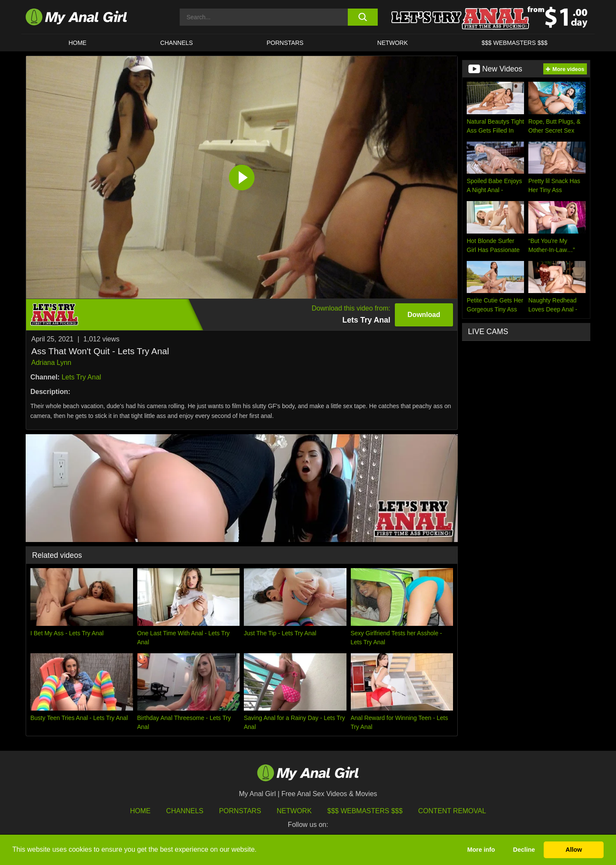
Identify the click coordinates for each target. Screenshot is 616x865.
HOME (77, 43)
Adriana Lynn (51, 363)
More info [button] (481, 850)
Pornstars (285, 43)
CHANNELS (177, 43)
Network (393, 43)
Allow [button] (574, 850)
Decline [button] (524, 850)
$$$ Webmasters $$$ (365, 811)
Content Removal (452, 811)
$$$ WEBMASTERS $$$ (515, 43)
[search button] (363, 17)
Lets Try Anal (81, 377)
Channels (185, 811)
